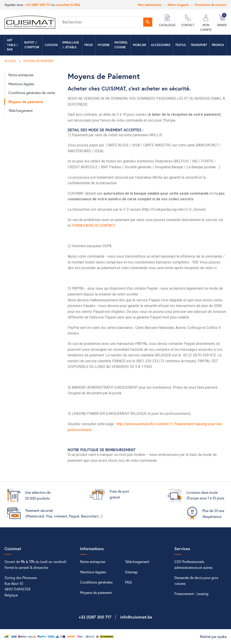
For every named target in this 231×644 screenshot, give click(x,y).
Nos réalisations (150, 5)
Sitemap (131, 572)
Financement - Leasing (191, 594)
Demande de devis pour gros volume (196, 581)
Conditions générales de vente (32, 93)
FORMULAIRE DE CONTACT (93, 225)
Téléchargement (21, 110)
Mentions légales (21, 84)
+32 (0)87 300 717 (38, 5)
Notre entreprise (21, 75)
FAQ (128, 582)
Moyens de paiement (26, 102)
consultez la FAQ (68, 5)
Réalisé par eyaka (213, 636)
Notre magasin (178, 5)
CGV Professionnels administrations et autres (193, 564)
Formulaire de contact (211, 5)
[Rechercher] (106, 22)
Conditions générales (96, 582)
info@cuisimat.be (136, 617)
